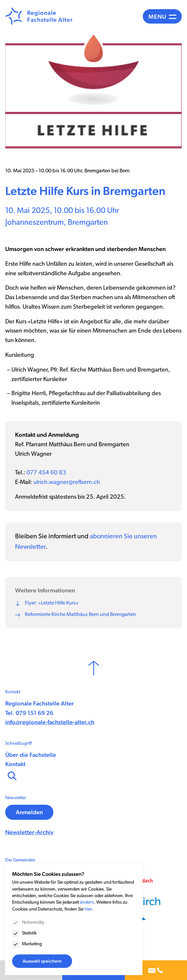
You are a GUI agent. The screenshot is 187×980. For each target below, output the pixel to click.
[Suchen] (11, 775)
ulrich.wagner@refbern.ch (67, 482)
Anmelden (29, 812)
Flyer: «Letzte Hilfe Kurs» (52, 603)
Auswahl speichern (42, 961)
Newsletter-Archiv (29, 832)
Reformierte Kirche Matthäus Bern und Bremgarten (80, 615)
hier (88, 909)
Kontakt (15, 764)
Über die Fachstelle (31, 755)
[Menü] (162, 16)
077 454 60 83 (46, 473)
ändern (87, 903)
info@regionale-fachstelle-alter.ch (50, 722)
